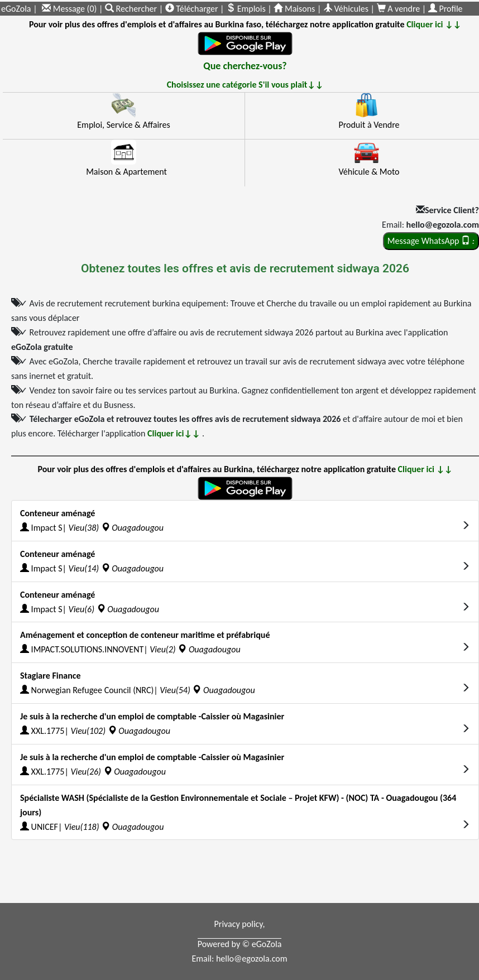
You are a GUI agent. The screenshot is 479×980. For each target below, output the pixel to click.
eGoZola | (19, 9)
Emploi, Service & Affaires (123, 125)
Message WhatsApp (431, 241)
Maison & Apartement (126, 172)
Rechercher (132, 9)
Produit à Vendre (369, 125)
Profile (446, 9)
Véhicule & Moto (369, 172)
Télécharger (192, 9)
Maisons (294, 9)
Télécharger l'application (130, 433)
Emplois (246, 9)
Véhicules (346, 9)
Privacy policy (239, 924)
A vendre (399, 9)
